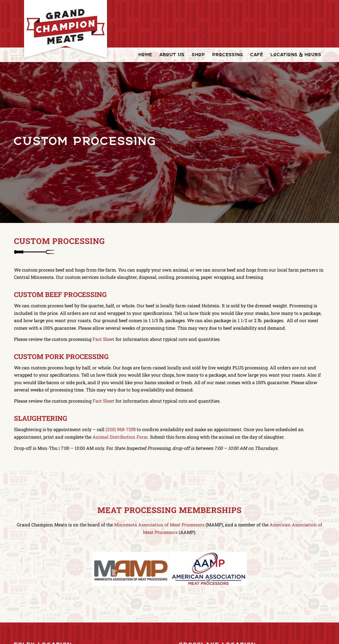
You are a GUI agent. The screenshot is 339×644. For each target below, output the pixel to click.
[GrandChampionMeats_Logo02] (65, 29)
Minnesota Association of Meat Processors (159, 525)
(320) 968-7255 (121, 429)
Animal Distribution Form (120, 437)
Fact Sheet (103, 339)
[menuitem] (145, 55)
